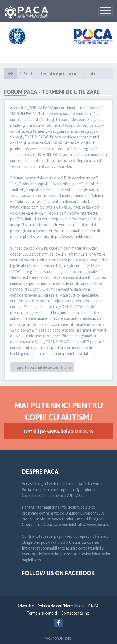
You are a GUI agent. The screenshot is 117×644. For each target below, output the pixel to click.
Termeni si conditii (42, 613)
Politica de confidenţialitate (61, 606)
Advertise (26, 606)
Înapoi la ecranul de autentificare (42, 367)
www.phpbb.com (24, 207)
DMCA (93, 606)
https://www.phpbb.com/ (71, 236)
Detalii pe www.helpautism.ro (58, 431)
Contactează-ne (75, 613)
